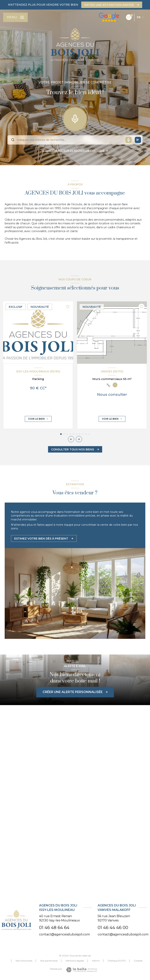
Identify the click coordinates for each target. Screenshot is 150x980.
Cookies (138, 961)
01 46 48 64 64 (54, 927)
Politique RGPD (117, 961)
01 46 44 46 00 (113, 927)
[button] (79, 439)
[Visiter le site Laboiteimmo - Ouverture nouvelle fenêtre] (82, 970)
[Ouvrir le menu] (15, 17)
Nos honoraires (24, 961)
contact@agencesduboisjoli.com (64, 934)
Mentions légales (75, 961)
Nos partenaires (49, 961)
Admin (96, 961)
